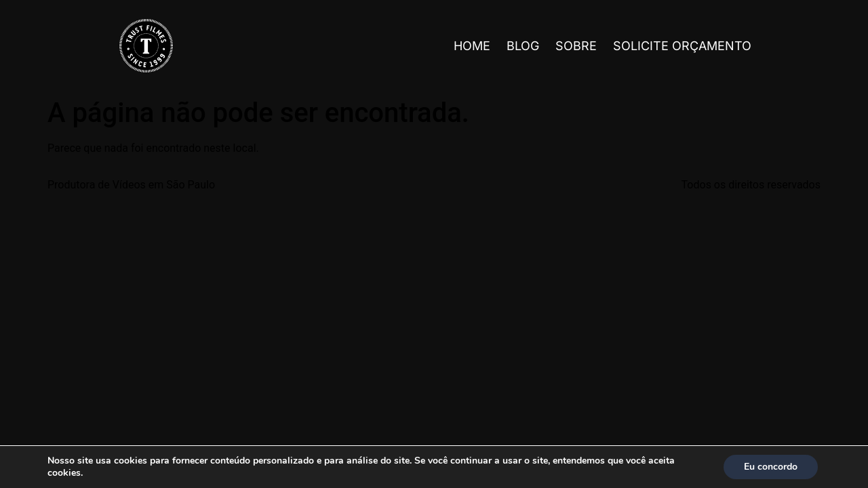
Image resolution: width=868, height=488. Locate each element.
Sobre (576, 46)
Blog (523, 46)
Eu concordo (771, 467)
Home (472, 46)
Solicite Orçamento (682, 46)
